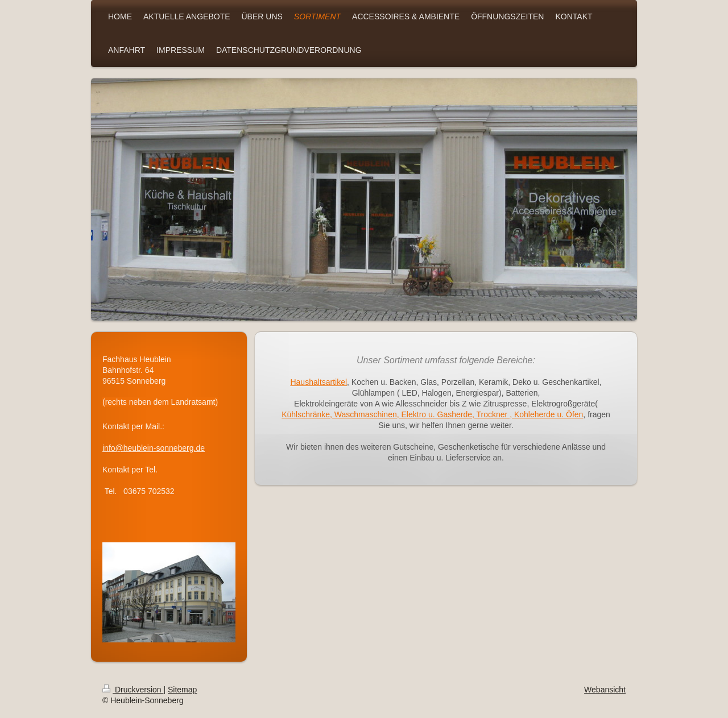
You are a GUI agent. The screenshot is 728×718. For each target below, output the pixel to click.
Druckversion (133, 690)
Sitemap (182, 690)
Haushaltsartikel (318, 382)
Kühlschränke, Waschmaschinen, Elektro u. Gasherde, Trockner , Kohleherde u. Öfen (432, 414)
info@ (113, 448)
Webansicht (605, 690)
